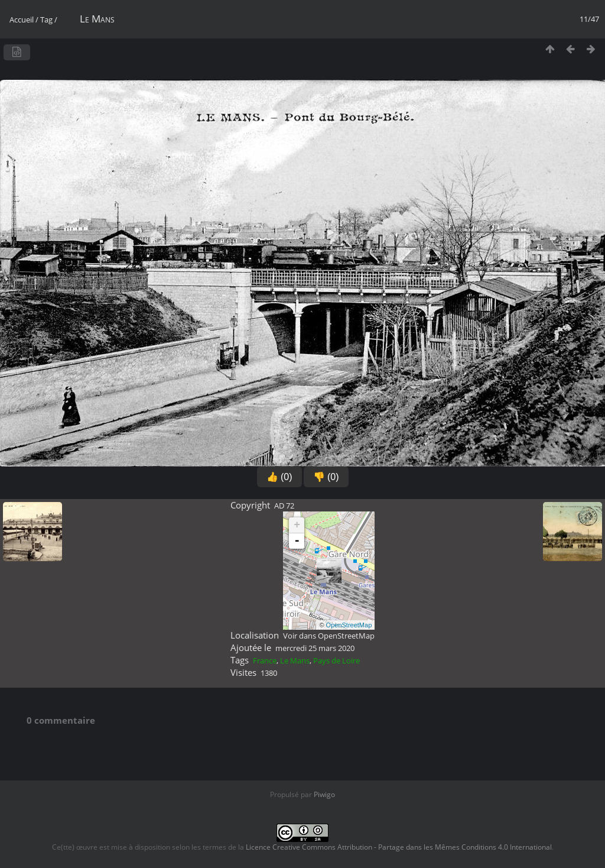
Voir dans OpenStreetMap (329, 636)
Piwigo (324, 794)
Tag (46, 20)
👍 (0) (279, 477)
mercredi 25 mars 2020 (315, 648)
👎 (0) (326, 477)
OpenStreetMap (349, 625)
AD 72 (284, 506)
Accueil (22, 20)
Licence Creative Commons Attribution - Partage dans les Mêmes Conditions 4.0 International (399, 847)
